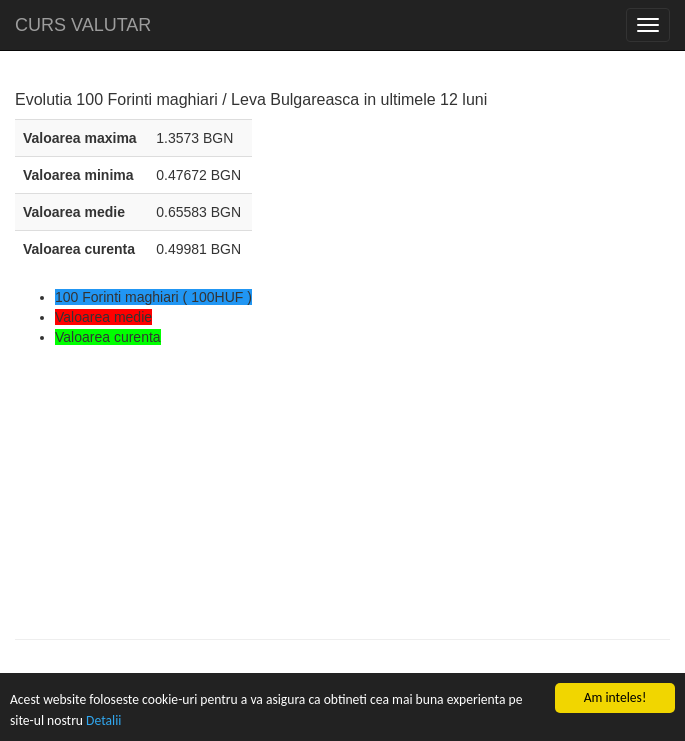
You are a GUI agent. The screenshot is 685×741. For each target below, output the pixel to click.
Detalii (103, 720)
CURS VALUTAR (83, 25)
